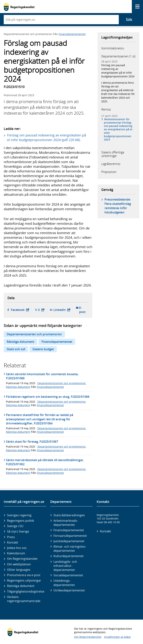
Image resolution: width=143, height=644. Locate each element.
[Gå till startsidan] (19, 7)
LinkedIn (62, 310)
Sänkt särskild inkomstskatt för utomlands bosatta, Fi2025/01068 (42, 376)
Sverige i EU (15, 526)
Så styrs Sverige (18, 531)
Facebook (20, 310)
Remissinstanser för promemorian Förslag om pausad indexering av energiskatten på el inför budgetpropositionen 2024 (118, 129)
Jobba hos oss (17, 548)
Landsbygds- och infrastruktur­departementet (65, 566)
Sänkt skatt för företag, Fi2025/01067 (32, 442)
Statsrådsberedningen (69, 515)
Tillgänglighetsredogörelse (25, 591)
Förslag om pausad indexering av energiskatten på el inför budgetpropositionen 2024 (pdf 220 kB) (47, 137)
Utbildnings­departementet (64, 583)
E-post (83, 310)
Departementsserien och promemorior (34, 334)
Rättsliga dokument (20, 342)
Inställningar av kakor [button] (117, 637)
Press (11, 537)
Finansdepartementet (72, 34)
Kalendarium (16, 553)
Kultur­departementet (69, 556)
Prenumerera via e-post (24, 575)
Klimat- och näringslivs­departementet (70, 549)
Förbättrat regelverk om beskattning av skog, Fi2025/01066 (48, 397)
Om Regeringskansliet (22, 559)
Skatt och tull (16, 349)
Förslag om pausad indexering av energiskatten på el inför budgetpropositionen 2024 (118, 71)
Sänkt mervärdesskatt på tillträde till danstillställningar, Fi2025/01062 (45, 462)
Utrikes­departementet (69, 590)
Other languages (19, 570)
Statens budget (43, 349)
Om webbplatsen (19, 564)
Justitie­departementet (69, 541)
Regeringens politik (20, 521)
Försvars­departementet (70, 536)
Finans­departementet (69, 530)
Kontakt (13, 542)
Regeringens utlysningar (24, 580)
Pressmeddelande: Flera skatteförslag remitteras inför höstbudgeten (118, 206)
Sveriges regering (19, 515)
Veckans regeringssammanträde (24, 599)
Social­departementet (68, 575)
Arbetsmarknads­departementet (66, 523)
